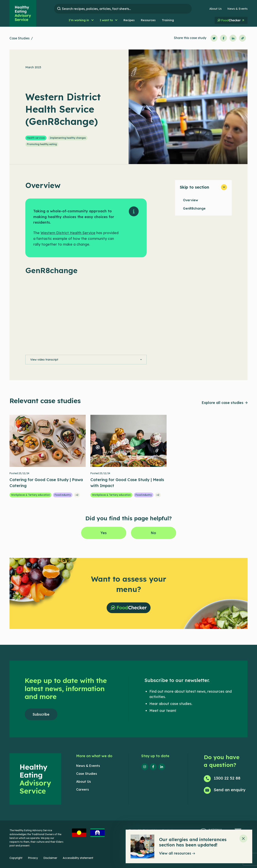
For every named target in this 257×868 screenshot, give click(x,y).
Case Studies (19, 38)
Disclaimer (50, 858)
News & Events (237, 9)
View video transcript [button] (44, 360)
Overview (191, 200)
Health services (36, 138)
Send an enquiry (230, 790)
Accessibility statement (78, 858)
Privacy (33, 858)
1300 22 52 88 (227, 778)
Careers (83, 789)
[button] (81, 20)
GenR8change (194, 208)
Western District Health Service (68, 233)
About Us (215, 9)
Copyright (16, 858)
